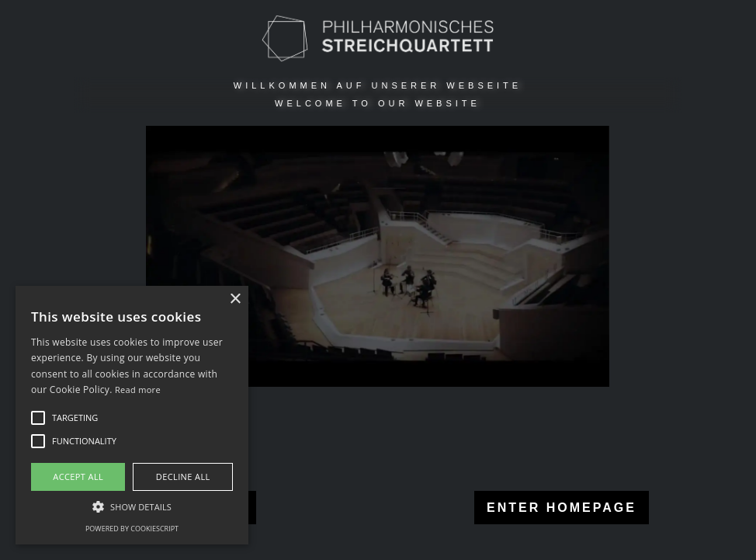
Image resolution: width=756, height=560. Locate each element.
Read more (138, 390)
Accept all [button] (78, 477)
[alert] (132, 415)
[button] (132, 506)
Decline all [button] (183, 477)
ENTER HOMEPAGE (558, 508)
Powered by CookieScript (132, 529)
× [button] (235, 299)
